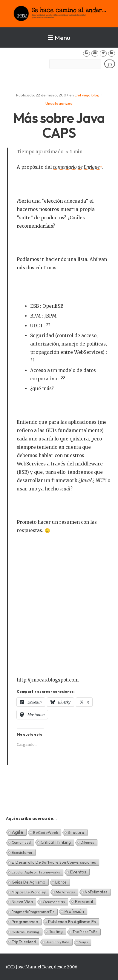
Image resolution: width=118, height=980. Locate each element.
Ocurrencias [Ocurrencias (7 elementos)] (54, 902)
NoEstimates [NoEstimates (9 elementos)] (96, 892)
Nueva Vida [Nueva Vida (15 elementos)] (22, 902)
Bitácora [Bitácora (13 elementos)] (76, 832)
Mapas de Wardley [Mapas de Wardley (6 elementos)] (29, 892)
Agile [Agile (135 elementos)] (17, 832)
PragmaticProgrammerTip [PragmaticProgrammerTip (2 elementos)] (33, 912)
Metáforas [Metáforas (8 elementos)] (65, 892)
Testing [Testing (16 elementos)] (56, 931)
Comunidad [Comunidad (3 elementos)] (21, 842)
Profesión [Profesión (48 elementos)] (74, 911)
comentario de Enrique (76, 167)
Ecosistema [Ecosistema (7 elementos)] (22, 852)
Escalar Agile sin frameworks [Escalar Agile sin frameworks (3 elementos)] (36, 872)
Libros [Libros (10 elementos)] (61, 882)
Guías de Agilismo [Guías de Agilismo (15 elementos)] (29, 882)
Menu (59, 37)
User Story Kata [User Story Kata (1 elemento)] (58, 942)
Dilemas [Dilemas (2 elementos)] (87, 842)
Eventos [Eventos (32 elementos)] (78, 872)
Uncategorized (59, 103)
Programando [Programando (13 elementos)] (25, 922)
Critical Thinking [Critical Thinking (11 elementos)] (56, 842)
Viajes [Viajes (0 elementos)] (83, 942)
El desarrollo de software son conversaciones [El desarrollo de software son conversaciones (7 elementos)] (54, 862)
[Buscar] (110, 64)
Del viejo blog (87, 95)
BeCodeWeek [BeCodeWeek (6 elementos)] (46, 832)
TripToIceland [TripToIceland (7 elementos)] (24, 942)
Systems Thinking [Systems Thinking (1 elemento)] (25, 932)
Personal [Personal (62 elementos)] (84, 901)
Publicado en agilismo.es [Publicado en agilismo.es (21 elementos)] (72, 922)
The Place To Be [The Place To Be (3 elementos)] (85, 932)
